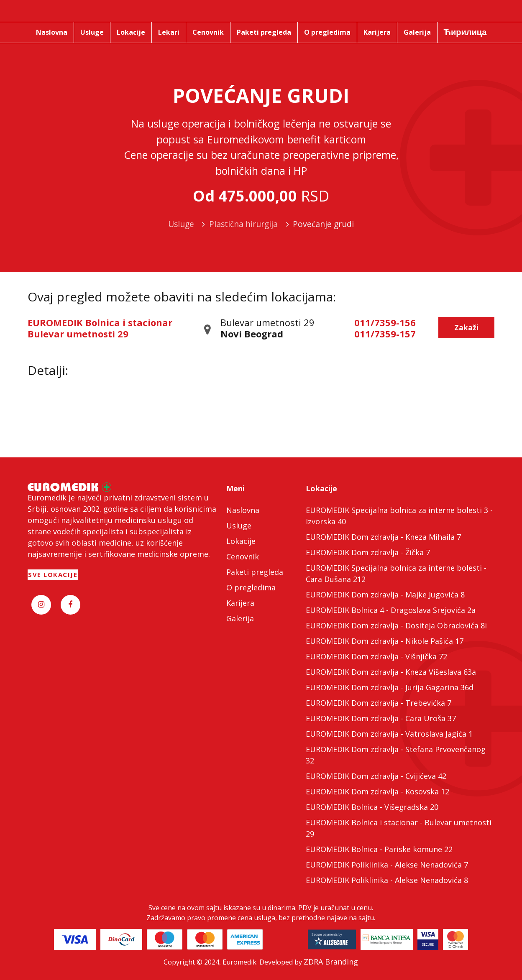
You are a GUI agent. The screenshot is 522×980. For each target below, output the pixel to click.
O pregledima (251, 587)
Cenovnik (243, 556)
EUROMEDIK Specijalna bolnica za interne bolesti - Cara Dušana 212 (396, 573)
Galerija (240, 618)
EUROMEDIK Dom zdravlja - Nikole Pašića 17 (385, 641)
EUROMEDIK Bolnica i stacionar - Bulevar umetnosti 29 (399, 828)
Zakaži (466, 327)
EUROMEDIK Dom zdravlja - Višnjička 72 (376, 656)
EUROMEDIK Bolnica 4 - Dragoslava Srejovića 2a (391, 610)
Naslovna (243, 510)
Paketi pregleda (255, 572)
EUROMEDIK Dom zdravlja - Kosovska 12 (377, 791)
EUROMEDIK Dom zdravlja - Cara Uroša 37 (381, 718)
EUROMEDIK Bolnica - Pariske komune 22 (379, 849)
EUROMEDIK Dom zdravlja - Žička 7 (368, 552)
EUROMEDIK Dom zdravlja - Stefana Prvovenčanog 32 (396, 755)
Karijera (240, 603)
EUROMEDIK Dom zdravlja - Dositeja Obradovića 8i (396, 625)
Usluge (239, 526)
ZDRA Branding (331, 962)
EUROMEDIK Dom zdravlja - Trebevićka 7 (379, 703)
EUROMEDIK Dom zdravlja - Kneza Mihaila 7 (383, 537)
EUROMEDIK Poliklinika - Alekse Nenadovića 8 (387, 880)
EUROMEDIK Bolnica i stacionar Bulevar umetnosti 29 (100, 328)
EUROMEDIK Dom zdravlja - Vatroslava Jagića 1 (389, 734)
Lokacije (241, 541)
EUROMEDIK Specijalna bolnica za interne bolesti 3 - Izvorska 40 (399, 516)
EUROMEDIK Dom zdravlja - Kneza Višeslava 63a (391, 672)
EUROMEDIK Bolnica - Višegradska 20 (372, 807)
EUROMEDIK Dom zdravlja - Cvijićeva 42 (376, 776)
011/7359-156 (385, 322)
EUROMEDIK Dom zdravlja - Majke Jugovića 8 (385, 595)
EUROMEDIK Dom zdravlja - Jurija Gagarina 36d (390, 687)
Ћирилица (465, 32)
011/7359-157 (385, 334)
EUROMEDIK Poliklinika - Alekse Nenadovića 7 (387, 865)
